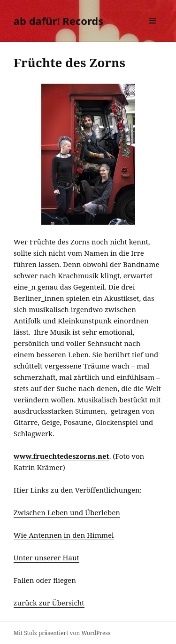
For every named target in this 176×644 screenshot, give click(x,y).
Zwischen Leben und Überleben (67, 512)
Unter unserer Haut (46, 558)
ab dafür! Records (58, 21)
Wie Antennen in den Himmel (64, 535)
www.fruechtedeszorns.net (61, 456)
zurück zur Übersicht (49, 603)
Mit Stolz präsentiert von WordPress (62, 633)
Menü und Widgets (153, 30)
